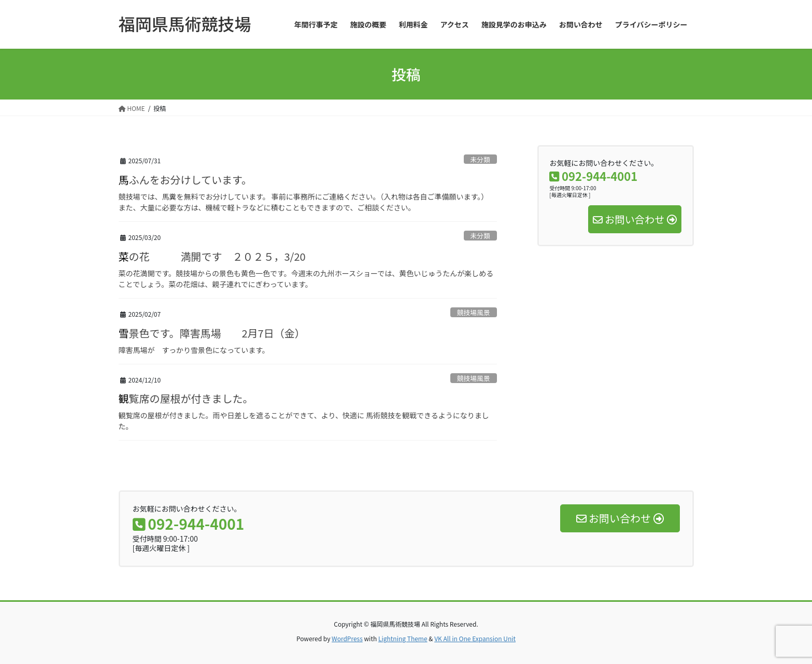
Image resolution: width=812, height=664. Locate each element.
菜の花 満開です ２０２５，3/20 (212, 256)
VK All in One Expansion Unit (475, 638)
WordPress (347, 638)
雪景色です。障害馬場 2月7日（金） (212, 333)
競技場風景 (474, 312)
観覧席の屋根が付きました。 (186, 398)
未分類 (480, 159)
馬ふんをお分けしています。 (185, 180)
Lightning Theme (403, 638)
